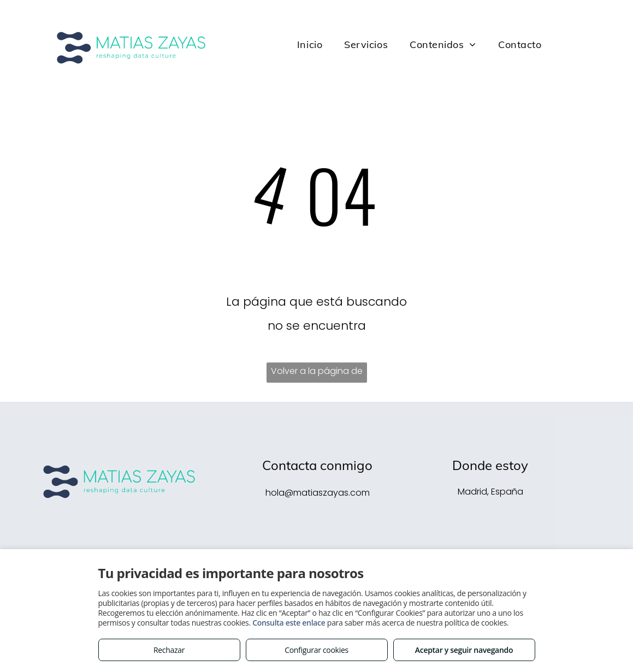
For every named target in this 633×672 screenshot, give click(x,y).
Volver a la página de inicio (317, 374)
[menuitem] (310, 45)
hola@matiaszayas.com (318, 493)
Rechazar (169, 650)
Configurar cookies (316, 650)
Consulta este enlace (289, 623)
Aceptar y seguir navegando (464, 650)
